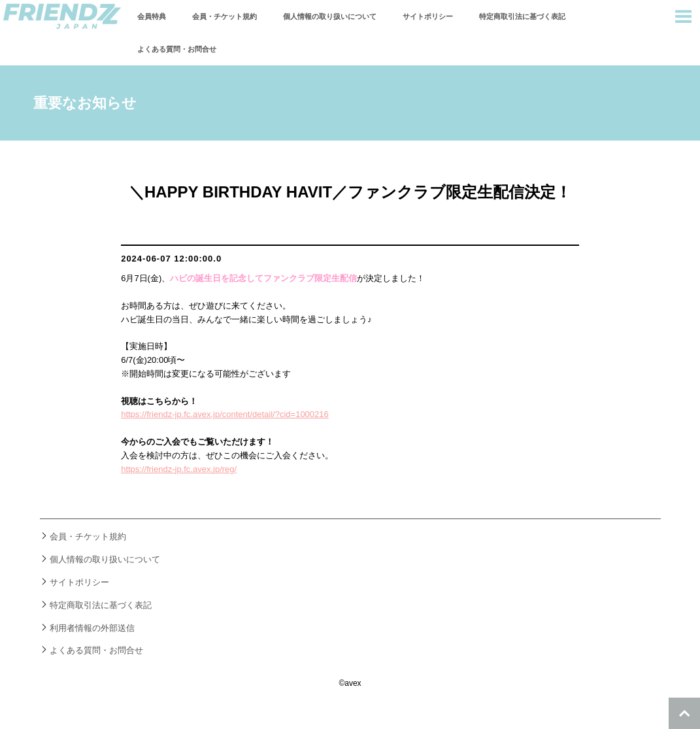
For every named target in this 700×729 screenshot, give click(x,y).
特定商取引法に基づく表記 (522, 16)
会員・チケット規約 (225, 16)
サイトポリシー (428, 16)
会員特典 (152, 16)
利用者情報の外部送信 (92, 628)
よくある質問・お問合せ (177, 49)
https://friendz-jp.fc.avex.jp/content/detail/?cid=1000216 (225, 414)
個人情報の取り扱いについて (330, 16)
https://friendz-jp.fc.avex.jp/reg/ (179, 469)
